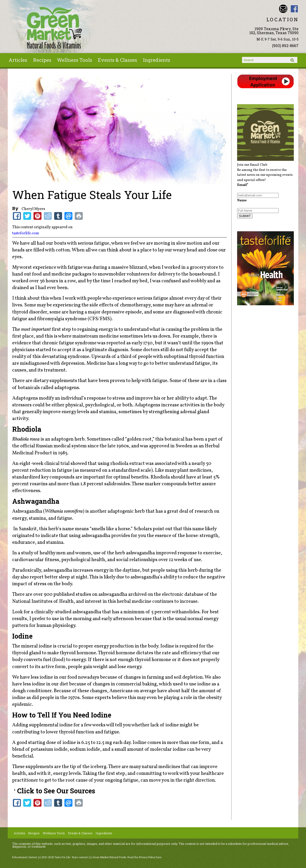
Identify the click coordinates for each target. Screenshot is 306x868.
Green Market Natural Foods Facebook (294, 9)
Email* (243, 185)
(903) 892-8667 (285, 46)
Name (242, 200)
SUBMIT (245, 216)
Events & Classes (118, 60)
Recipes (42, 60)
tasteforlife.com (26, 233)
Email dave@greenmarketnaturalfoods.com (283, 9)
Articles (18, 60)
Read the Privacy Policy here (144, 857)
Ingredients (157, 60)
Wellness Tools (75, 60)
